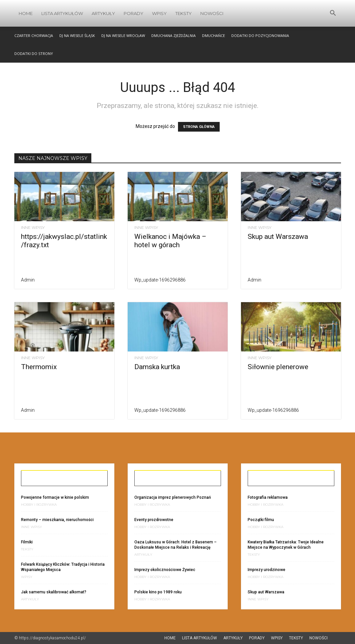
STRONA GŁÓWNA (199, 127)
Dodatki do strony (34, 53)
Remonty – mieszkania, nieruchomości (57, 520)
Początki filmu (261, 520)
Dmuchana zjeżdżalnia (173, 35)
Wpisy (159, 13)
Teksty (183, 13)
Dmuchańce (213, 35)
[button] (333, 14)
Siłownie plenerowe (278, 367)
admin (28, 280)
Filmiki (27, 542)
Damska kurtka (157, 367)
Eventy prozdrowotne (154, 520)
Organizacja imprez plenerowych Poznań (173, 497)
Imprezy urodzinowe (266, 570)
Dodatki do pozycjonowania (260, 35)
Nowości (212, 13)
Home (26, 13)
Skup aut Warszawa (278, 237)
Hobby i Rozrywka (39, 505)
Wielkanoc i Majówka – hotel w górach (170, 241)
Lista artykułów (62, 13)
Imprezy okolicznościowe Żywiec (165, 570)
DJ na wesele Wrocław (123, 35)
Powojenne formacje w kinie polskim (55, 497)
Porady (133, 13)
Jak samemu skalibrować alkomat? (54, 592)
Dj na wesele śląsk (77, 35)
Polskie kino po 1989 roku (158, 592)
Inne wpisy (33, 228)
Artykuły (103, 13)
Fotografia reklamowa (268, 497)
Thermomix (39, 367)
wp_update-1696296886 (160, 280)
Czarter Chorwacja (34, 35)
